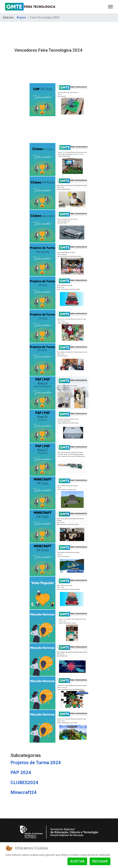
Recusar (100, 861)
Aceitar (77, 861)
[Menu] (110, 7)
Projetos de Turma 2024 (36, 763)
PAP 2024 (21, 772)
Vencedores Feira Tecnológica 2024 (48, 50)
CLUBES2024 (24, 782)
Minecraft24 (24, 792)
